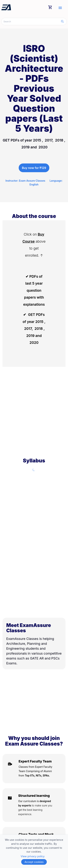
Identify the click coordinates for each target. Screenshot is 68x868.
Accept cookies (34, 862)
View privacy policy (33, 856)
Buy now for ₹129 (34, 168)
